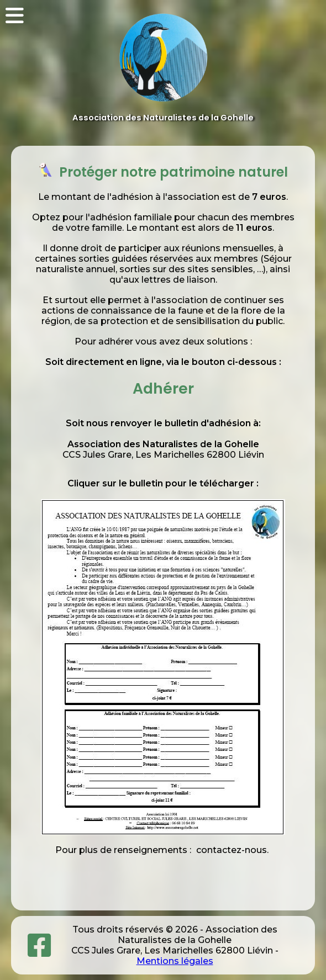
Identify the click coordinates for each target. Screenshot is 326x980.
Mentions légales (175, 961)
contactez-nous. (231, 850)
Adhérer (163, 388)
